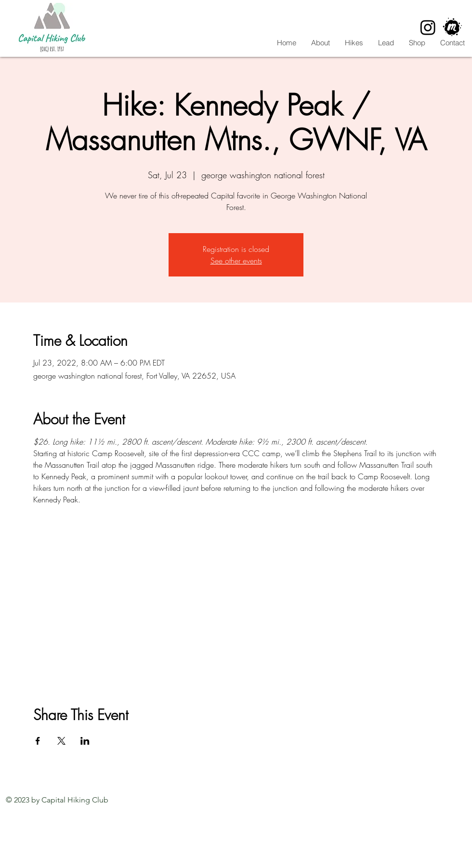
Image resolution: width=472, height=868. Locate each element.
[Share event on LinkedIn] (85, 741)
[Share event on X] (61, 741)
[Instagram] (428, 27)
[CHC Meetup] (452, 27)
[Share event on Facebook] (38, 741)
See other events (236, 261)
